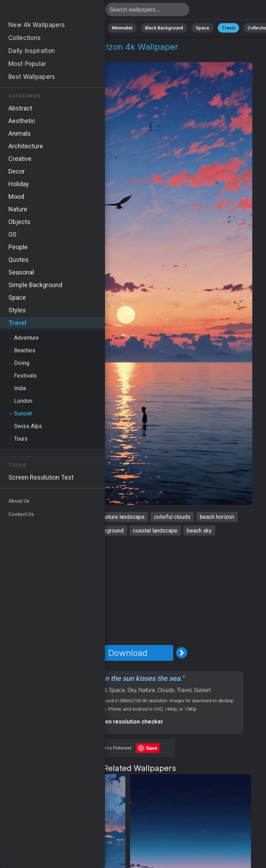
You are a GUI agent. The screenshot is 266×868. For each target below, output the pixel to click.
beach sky (199, 531)
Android (97, 690)
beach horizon (217, 517)
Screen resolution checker (128, 722)
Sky (132, 690)
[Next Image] (182, 653)
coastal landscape (155, 531)
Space (202, 28)
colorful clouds (172, 517)
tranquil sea (55, 531)
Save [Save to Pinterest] (152, 748)
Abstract (61, 28)
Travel (228, 28)
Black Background (164, 28)
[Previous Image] (74, 653)
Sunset (51, 55)
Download (128, 653)
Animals (91, 28)
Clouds (166, 690)
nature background (101, 531)
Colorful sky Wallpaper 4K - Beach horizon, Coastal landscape (42, 11)
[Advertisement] (128, 590)
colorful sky (33, 517)
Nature (32, 28)
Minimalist (122, 28)
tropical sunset (75, 517)
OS (81, 690)
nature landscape (124, 517)
